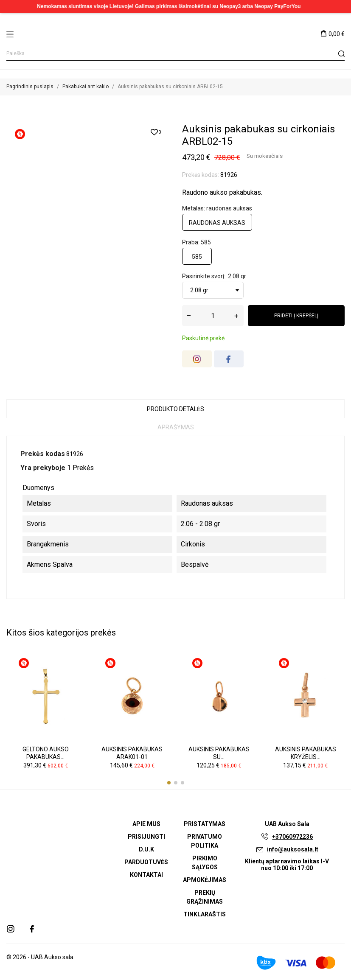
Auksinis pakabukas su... (219, 753)
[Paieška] (175, 54)
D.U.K (146, 849)
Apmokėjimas (205, 880)
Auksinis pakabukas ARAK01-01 (132, 753)
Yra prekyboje (43, 468)
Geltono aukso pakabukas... (46, 753)
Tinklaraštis (205, 914)
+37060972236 (292, 837)
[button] (169, 783)
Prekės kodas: (201, 175)
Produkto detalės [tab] (175, 409)
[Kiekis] (213, 316)
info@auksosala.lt (293, 849)
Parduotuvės (146, 862)
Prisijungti (146, 837)
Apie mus (146, 824)
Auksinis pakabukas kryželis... (306, 753)
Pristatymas (205, 824)
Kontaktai (146, 875)
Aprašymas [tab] (176, 427)
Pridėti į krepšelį (296, 316)
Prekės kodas (43, 454)
